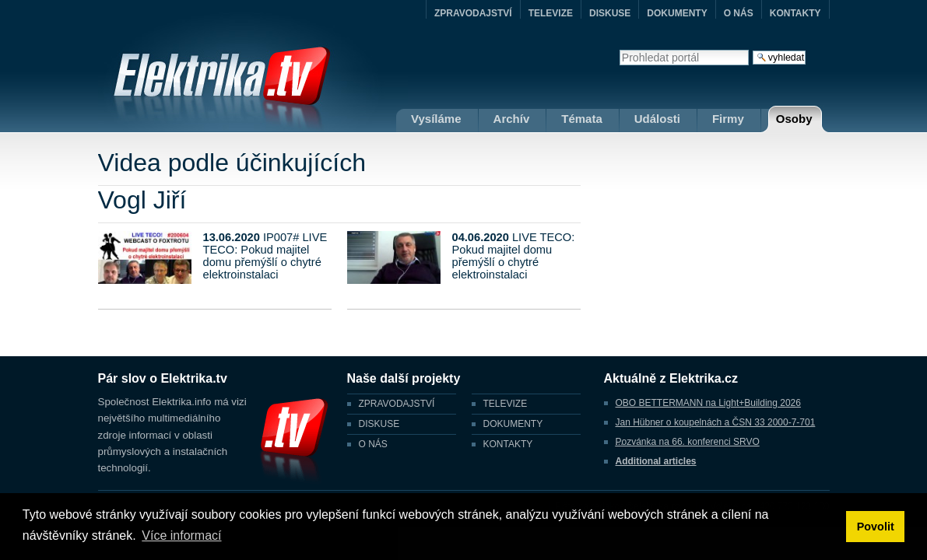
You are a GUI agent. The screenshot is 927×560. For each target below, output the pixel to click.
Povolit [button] (876, 527)
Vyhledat (619, 49)
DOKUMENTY (677, 13)
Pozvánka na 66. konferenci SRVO (688, 442)
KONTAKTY (795, 13)
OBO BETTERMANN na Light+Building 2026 (708, 403)
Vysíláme (436, 119)
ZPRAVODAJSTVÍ (473, 13)
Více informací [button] (181, 535)
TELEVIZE (551, 13)
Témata (582, 119)
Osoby (794, 119)
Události (657, 119)
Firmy (728, 119)
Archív (512, 119)
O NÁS (739, 13)
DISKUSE (610, 13)
